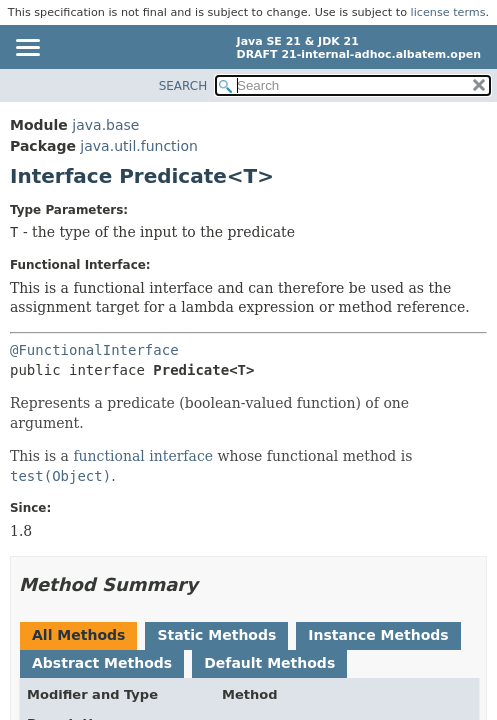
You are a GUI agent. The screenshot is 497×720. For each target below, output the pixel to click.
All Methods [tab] (78, 635)
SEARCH (183, 86)
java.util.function (139, 146)
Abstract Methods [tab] (102, 663)
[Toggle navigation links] (27, 49)
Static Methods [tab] (216, 635)
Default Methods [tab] (269, 663)
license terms (448, 12)
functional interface (143, 456)
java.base (105, 125)
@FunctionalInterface (94, 350)
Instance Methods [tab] (378, 635)
